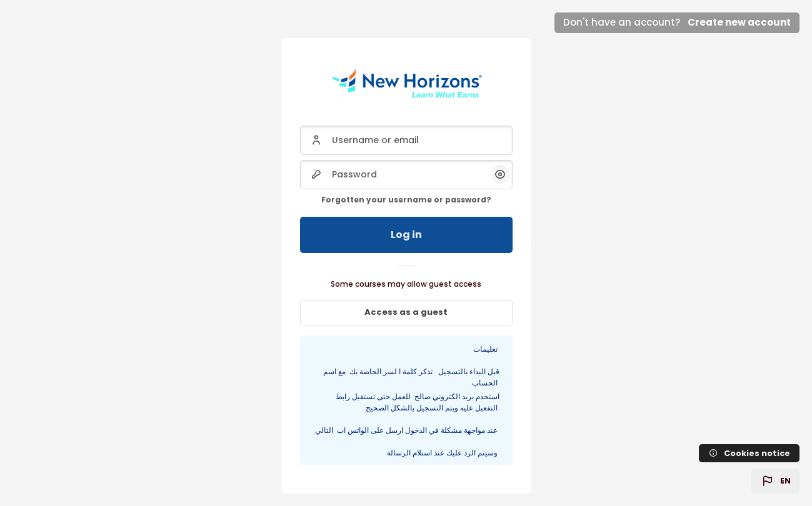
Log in (406, 235)
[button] (775, 481)
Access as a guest (406, 312)
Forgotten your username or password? (406, 200)
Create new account (739, 22)
